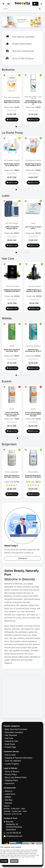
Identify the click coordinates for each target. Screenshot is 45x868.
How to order (10, 755)
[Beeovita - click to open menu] (41, 4)
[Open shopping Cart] (35, 4)
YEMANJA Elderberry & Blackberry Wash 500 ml (34, 291)
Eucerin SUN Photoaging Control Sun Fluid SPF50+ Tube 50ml (33, 414)
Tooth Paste (10, 744)
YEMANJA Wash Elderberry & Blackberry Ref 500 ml (12, 291)
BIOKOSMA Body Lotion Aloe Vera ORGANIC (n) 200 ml (33, 102)
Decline (14, 861)
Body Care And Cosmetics (16, 729)
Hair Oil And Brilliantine (33, 346)
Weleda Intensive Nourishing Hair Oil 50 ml (33, 350)
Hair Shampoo (11, 735)
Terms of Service (12, 772)
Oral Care (9, 738)
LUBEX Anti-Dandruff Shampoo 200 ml (12, 228)
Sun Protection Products (12, 160)
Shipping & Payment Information (19, 758)
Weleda (12, 346)
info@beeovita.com (14, 836)
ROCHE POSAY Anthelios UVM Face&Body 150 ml (33, 165)
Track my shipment (13, 761)
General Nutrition (33, 472)
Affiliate (8, 797)
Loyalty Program (12, 764)
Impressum (10, 784)
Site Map (9, 800)
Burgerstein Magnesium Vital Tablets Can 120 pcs (12, 476)
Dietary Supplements (12, 472)
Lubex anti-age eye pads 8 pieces (33, 228)
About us (9, 791)
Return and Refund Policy (16, 778)
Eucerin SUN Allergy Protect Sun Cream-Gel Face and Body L (12, 414)
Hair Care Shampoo (12, 223)
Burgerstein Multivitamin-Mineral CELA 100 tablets (33, 476)
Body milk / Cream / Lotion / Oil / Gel (33, 98)
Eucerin (12, 409)
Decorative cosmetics (14, 732)
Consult (22, 559)
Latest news (10, 794)
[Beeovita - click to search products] (40, 9)
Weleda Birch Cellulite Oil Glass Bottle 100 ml (12, 350)
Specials (8, 803)
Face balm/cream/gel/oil (12, 97)
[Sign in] (3, 4)
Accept (4, 861)
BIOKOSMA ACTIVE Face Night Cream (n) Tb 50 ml (12, 102)
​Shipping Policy (11, 780)
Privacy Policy (11, 775)
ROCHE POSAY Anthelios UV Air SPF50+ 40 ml (12, 165)
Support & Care (11, 741)
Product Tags (10, 747)
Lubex (33, 223)
